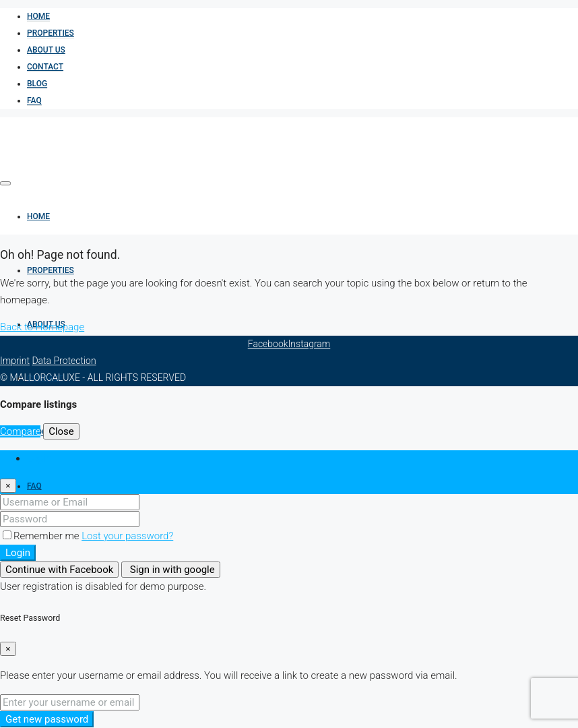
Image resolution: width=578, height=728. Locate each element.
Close (61, 431)
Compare (20, 431)
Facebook (268, 344)
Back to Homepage (42, 327)
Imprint (15, 361)
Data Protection (64, 361)
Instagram (310, 344)
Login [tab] (39, 458)
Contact (45, 67)
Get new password (47, 719)
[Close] (8, 486)
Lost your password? (127, 536)
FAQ (34, 100)
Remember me (42, 536)
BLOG (37, 84)
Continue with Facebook (59, 570)
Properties (51, 33)
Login (18, 553)
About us (46, 50)
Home (38, 16)
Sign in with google (171, 570)
